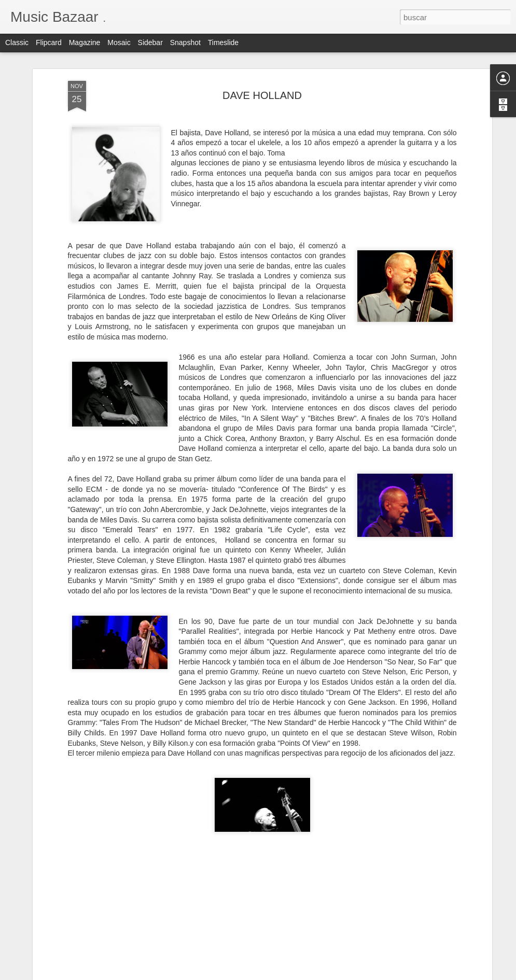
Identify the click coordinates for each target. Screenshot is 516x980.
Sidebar (150, 42)
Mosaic (119, 42)
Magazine (85, 42)
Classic (17, 42)
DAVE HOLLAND (262, 94)
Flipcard (49, 42)
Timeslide (223, 42)
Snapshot (185, 42)
